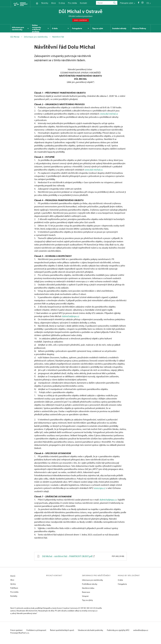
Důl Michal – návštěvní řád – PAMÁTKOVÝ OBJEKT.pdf (68, 556)
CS (149, 3)
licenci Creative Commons (67, 608)
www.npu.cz (100, 488)
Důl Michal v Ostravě (80, 12)
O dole (120, 580)
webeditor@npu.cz (18, 633)
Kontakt (83, 3)
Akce (53, 3)
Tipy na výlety (87, 600)
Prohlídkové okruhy (90, 584)
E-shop (62, 3)
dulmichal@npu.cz (71, 317)
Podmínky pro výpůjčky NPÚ (120, 630)
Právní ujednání (17, 630)
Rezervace (86, 592)
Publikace (14, 588)
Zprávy (13, 584)
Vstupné (85, 596)
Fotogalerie (122, 584)
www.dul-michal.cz (109, 114)
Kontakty (14, 596)
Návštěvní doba (88, 588)
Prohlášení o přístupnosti (37, 630)
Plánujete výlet (127, 3)
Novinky (45, 3)
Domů (13, 576)
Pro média (72, 3)
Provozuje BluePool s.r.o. (20, 636)
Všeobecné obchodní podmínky (92, 630)
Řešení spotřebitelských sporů (63, 630)
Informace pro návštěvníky (92, 580)
